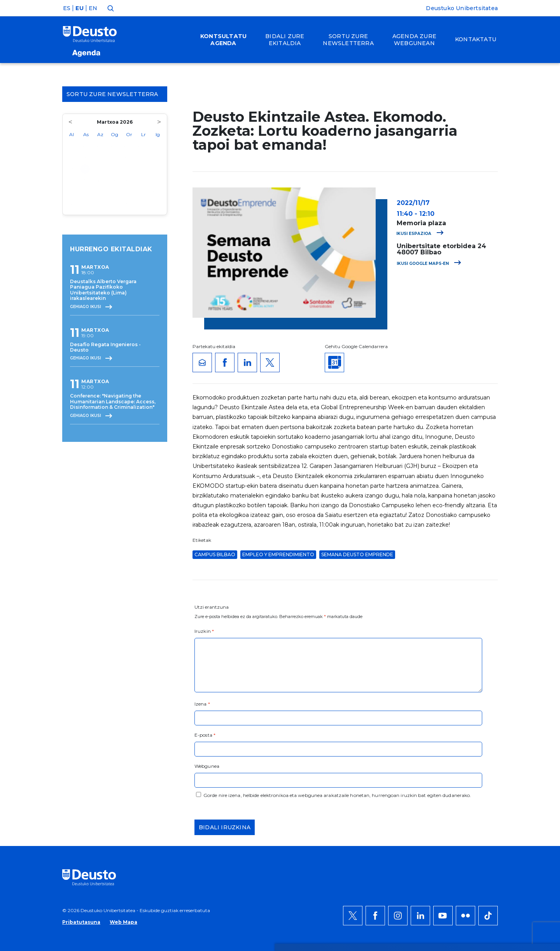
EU (79, 8)
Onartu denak (481, 752)
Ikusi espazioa (420, 234)
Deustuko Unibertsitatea (462, 8)
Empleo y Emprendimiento (278, 554)
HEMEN (207, 780)
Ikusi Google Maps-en (429, 264)
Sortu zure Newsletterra (115, 94)
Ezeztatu (472, 775)
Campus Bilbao (215, 554)
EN (93, 8)
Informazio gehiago (271, 771)
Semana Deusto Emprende (357, 554)
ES (67, 8)
